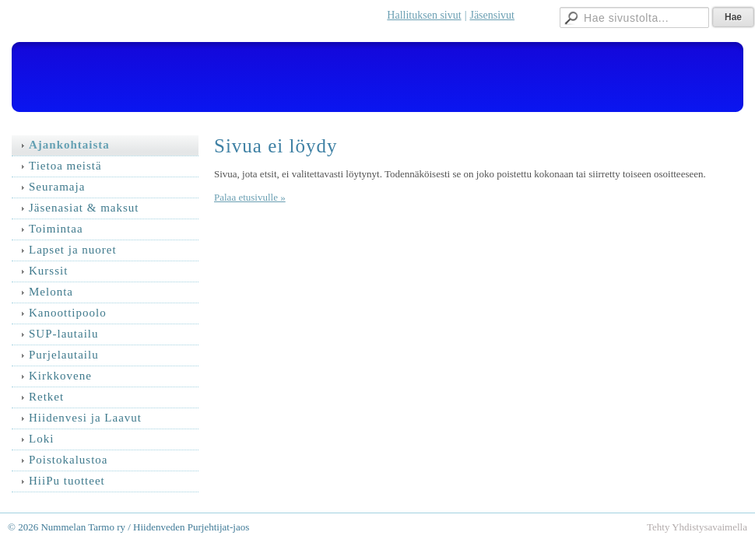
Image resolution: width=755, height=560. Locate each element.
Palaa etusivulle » (250, 197)
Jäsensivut (492, 15)
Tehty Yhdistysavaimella (697, 527)
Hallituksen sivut (424, 15)
